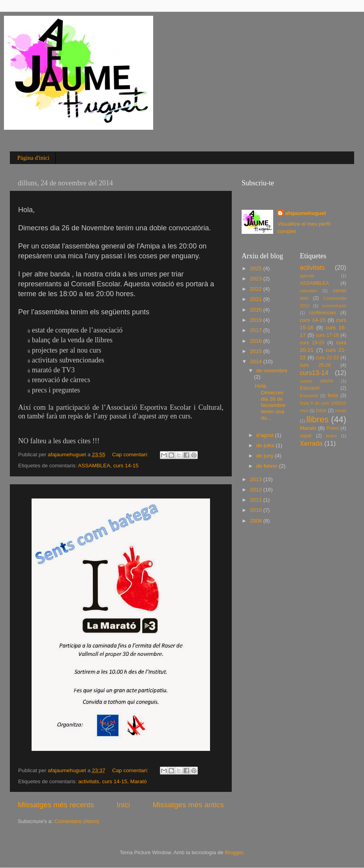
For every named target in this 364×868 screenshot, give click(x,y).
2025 (257, 268)
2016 (257, 341)
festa (333, 396)
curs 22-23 (327, 358)
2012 (257, 490)
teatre (332, 436)
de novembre (272, 371)
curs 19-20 (312, 343)
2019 (257, 320)
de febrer (268, 466)
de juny (265, 456)
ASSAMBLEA (94, 466)
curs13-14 (314, 373)
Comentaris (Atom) (77, 821)
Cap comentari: (131, 455)
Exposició (309, 396)
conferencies (323, 313)
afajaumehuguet (306, 213)
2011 (257, 500)
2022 (257, 289)
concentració (334, 306)
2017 (257, 330)
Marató (139, 781)
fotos (321, 411)
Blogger (234, 852)
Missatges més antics (188, 805)
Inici (124, 805)
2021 (257, 299)
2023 (257, 279)
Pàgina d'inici (33, 158)
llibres (317, 419)
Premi (333, 428)
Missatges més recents (56, 805)
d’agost (265, 435)
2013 (257, 479)
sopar (306, 436)
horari (341, 411)
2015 (257, 351)
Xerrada (311, 443)
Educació (310, 388)
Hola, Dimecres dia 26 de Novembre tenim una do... (270, 402)
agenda (307, 276)
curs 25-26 (315, 365)
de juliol (266, 445)
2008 (257, 521)
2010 (257, 510)
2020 (257, 310)
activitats (89, 781)
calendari (309, 291)
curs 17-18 (327, 335)
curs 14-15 (126, 466)
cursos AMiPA (317, 381)
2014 (257, 361)
